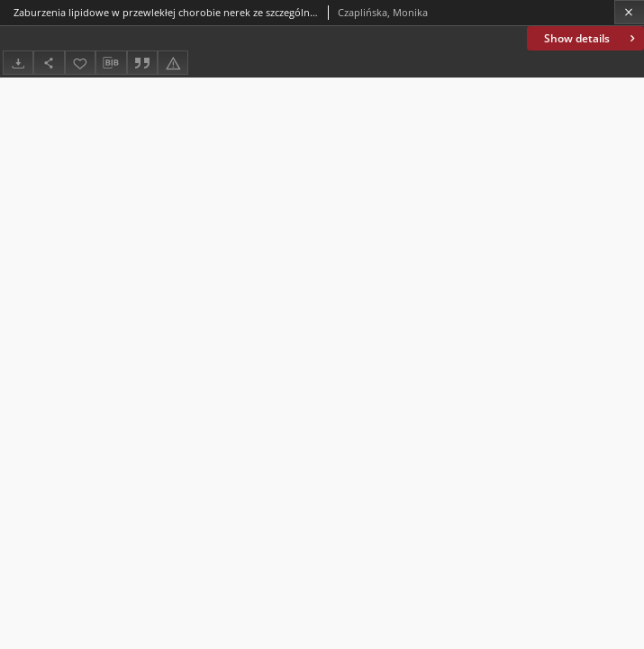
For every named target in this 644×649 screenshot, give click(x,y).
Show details (591, 38)
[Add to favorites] (80, 63)
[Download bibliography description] (111, 63)
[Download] (18, 63)
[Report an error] (173, 63)
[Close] (629, 12)
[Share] (49, 63)
